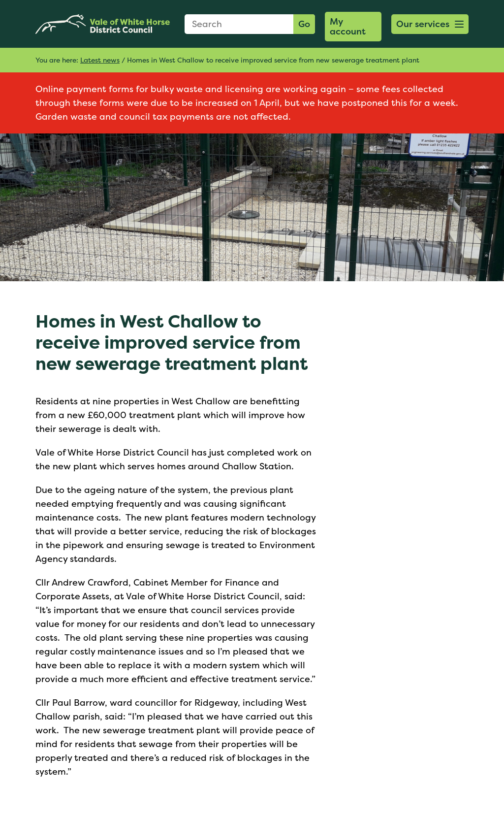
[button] (430, 24)
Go (304, 24)
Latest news (100, 60)
